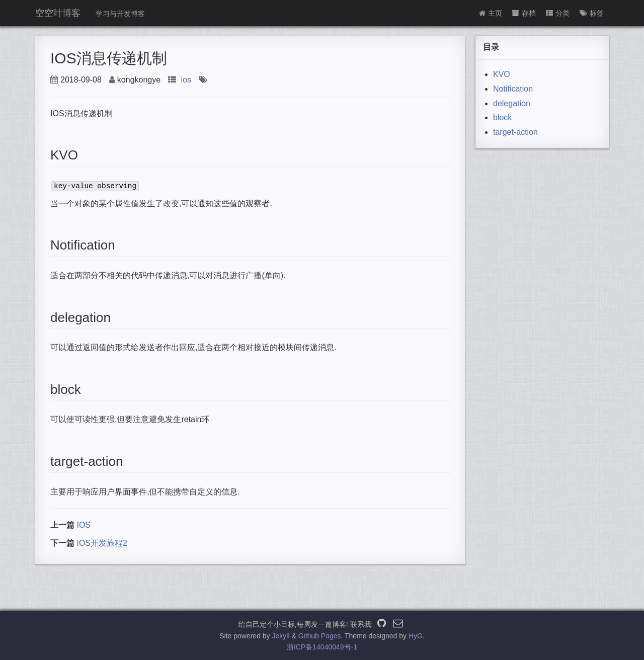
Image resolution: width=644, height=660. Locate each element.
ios (186, 80)
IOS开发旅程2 (102, 543)
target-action (515, 132)
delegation (512, 103)
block (502, 117)
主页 (491, 13)
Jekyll (281, 636)
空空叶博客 (58, 13)
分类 (558, 13)
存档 (524, 13)
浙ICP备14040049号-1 (322, 647)
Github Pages (320, 636)
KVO (502, 74)
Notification (513, 89)
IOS (84, 525)
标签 (592, 13)
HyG (416, 636)
